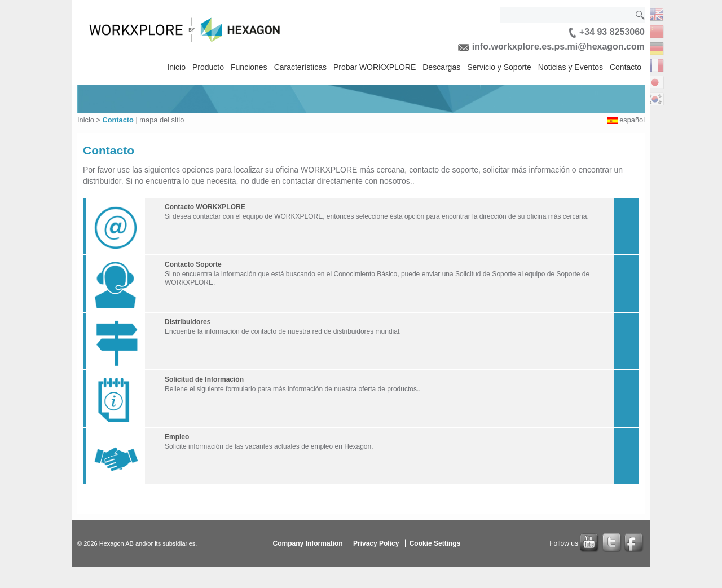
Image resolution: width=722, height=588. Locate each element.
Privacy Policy (376, 543)
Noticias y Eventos (571, 67)
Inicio (176, 67)
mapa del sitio (162, 120)
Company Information (308, 543)
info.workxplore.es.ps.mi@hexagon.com (551, 47)
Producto (208, 67)
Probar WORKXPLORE (375, 67)
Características (300, 67)
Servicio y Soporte (499, 67)
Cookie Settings (435, 543)
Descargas (441, 67)
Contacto (626, 67)
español (632, 120)
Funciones (249, 67)
